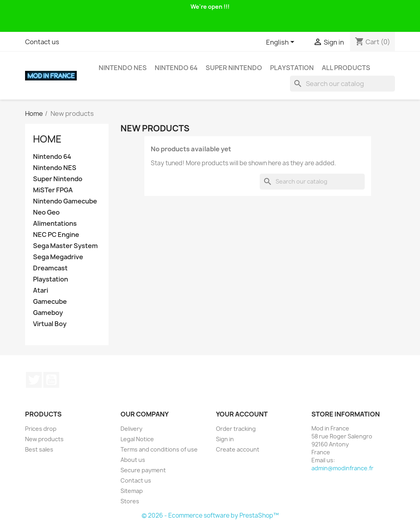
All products (346, 68)
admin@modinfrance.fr (342, 468)
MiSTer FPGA (53, 190)
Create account (238, 449)
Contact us (42, 42)
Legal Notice (137, 439)
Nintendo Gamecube (65, 201)
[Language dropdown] (282, 43)
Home (47, 139)
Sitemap (132, 491)
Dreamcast (50, 268)
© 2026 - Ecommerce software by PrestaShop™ (210, 515)
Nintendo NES (123, 68)
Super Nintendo (234, 68)
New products (44, 439)
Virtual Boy (50, 324)
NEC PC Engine (56, 235)
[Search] (342, 84)
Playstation (292, 68)
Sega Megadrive (58, 257)
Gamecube (50, 302)
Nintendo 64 (176, 68)
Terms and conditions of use (159, 449)
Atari (41, 290)
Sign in (225, 439)
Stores (130, 501)
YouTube (51, 380)
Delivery (131, 429)
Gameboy (48, 313)
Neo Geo (46, 212)
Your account (242, 414)
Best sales (39, 449)
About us (133, 460)
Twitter (34, 380)
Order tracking (236, 429)
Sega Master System (65, 246)
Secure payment (143, 470)
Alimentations (55, 224)
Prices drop (41, 429)
